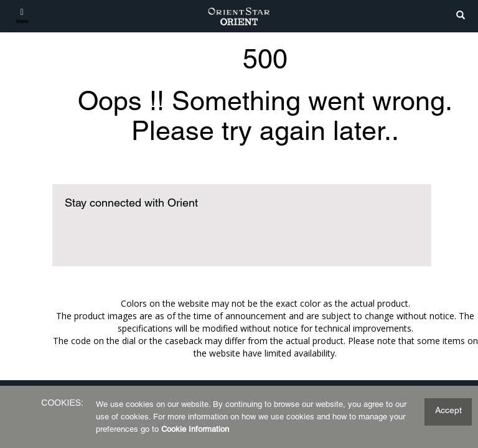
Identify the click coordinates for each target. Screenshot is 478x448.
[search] (461, 16)
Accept (448, 410)
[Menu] (22, 15)
